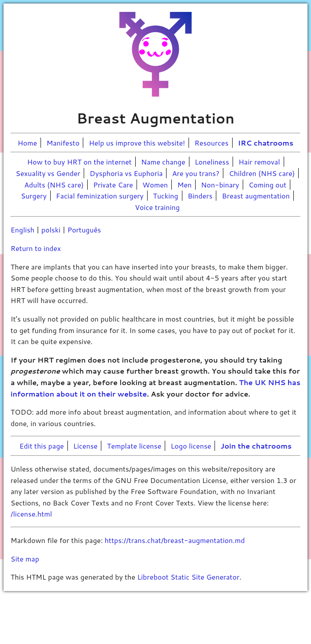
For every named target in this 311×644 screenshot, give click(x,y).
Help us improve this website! (137, 143)
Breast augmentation (256, 196)
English (22, 230)
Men (184, 185)
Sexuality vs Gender (48, 173)
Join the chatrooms (256, 446)
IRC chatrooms (266, 143)
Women (155, 185)
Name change (163, 162)
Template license (134, 446)
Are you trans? (196, 173)
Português (84, 230)
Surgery (33, 196)
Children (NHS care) (262, 173)
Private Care (113, 185)
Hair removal (259, 162)
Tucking (165, 196)
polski (51, 230)
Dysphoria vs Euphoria (126, 173)
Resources (212, 143)
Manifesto (63, 143)
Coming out (267, 185)
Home (27, 143)
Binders (200, 196)
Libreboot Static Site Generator (188, 577)
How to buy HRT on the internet (79, 162)
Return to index (36, 248)
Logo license (191, 446)
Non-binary (220, 185)
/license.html (31, 514)
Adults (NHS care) (54, 185)
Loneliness (212, 162)
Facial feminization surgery (100, 196)
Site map (25, 559)
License (85, 446)
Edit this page (42, 446)
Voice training (157, 207)
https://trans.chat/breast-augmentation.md (175, 540)
